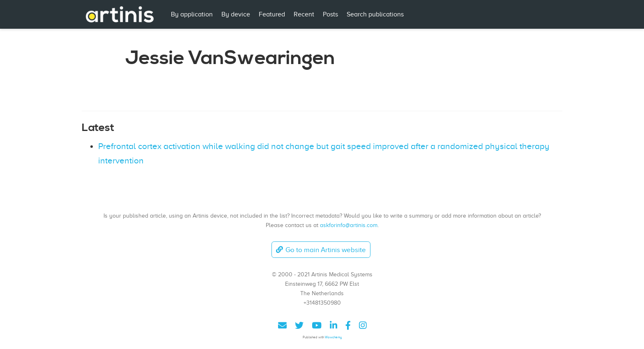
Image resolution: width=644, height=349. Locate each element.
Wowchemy (333, 337)
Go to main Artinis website (321, 250)
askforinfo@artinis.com (349, 225)
